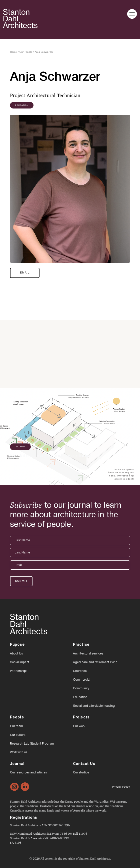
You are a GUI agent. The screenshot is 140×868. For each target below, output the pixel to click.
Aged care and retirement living (95, 662)
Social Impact (20, 662)
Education (80, 697)
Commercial (82, 680)
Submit (21, 581)
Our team (16, 726)
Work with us (19, 752)
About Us (16, 654)
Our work (79, 726)
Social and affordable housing (94, 706)
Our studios (81, 773)
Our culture (18, 735)
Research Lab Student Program (32, 744)
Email (25, 273)
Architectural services (88, 654)
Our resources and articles (28, 773)
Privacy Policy (121, 787)
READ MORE (24, 468)
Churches (80, 671)
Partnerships (19, 671)
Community (81, 688)
